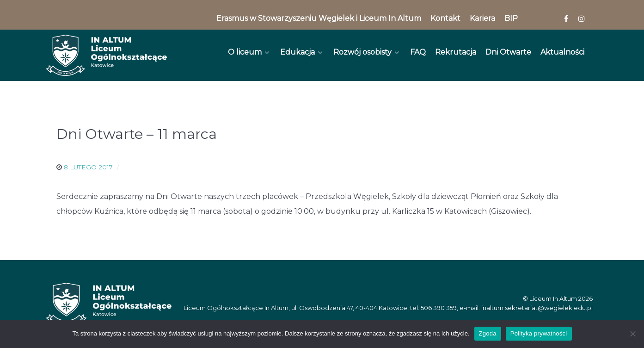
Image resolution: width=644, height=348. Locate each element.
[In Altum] (106, 55)
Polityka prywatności (539, 333)
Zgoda (488, 333)
